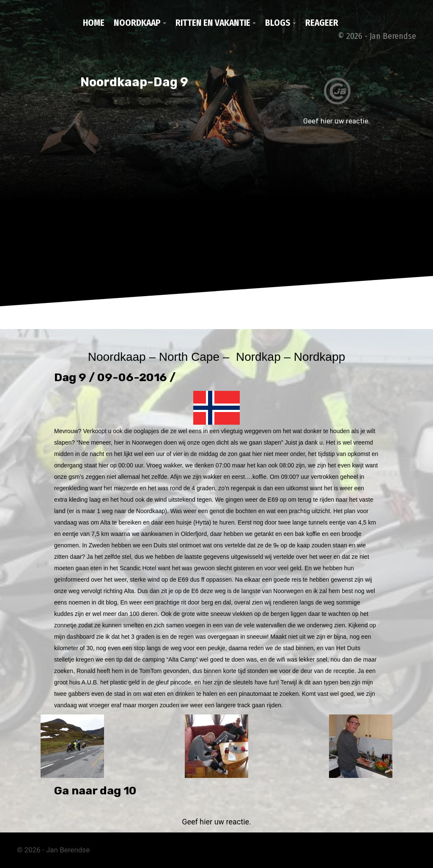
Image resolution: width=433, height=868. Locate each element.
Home (94, 23)
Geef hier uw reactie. (216, 822)
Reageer (322, 23)
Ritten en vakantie (213, 23)
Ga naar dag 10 (95, 791)
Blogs (278, 23)
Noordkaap (137, 23)
